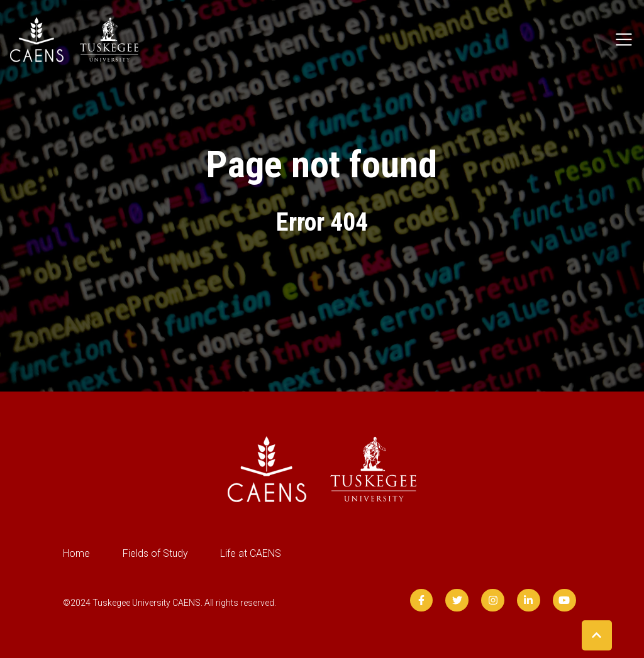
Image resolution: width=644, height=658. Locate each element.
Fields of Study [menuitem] (155, 553)
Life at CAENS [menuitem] (251, 553)
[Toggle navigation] (624, 40)
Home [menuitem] (76, 553)
